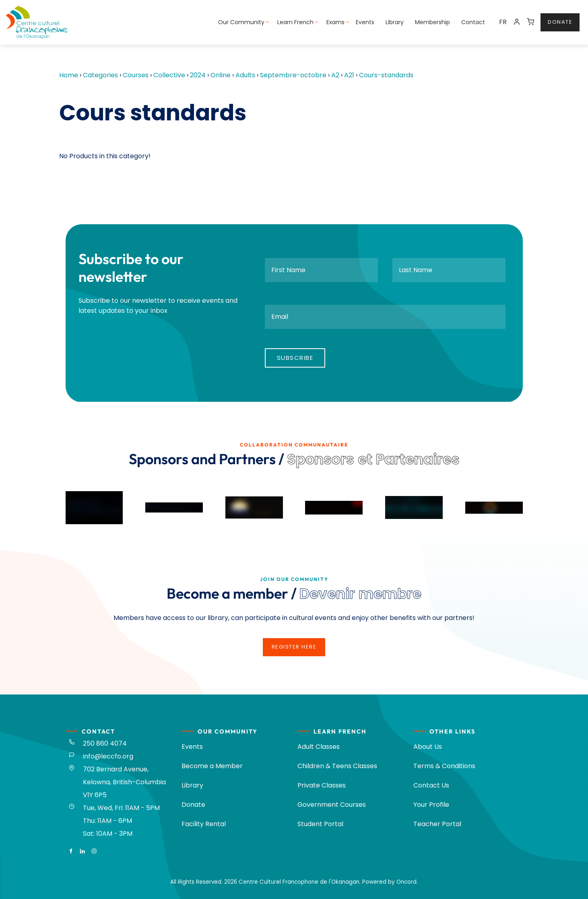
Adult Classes (319, 747)
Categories (100, 75)
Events (365, 22)
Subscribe (295, 358)
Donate (193, 805)
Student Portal (320, 824)
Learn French (295, 22)
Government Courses (332, 805)
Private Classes (322, 785)
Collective (169, 75)
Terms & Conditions (444, 766)
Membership (432, 22)
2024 (198, 75)
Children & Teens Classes (337, 766)
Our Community (241, 22)
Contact (473, 22)
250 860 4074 (105, 743)
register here (294, 643)
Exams (335, 22)
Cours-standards (386, 75)
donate (553, 18)
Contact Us (431, 785)
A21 (349, 75)
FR (503, 22)
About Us (428, 747)
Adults (245, 75)
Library (395, 22)
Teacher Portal (437, 824)
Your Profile (431, 805)
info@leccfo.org (108, 756)
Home (69, 75)
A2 (335, 75)
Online (221, 75)
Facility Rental (204, 824)
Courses (136, 75)
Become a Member (212, 766)
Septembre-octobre (293, 75)
